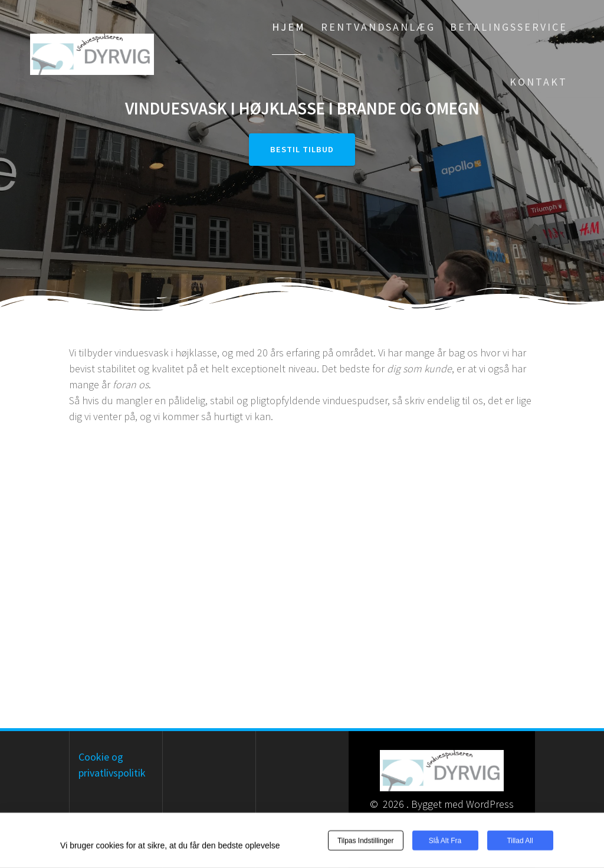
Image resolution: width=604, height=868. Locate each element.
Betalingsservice (509, 27)
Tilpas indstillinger (366, 841)
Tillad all (520, 841)
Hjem (289, 27)
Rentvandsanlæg (378, 27)
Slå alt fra (445, 841)
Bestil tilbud (302, 149)
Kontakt (539, 82)
